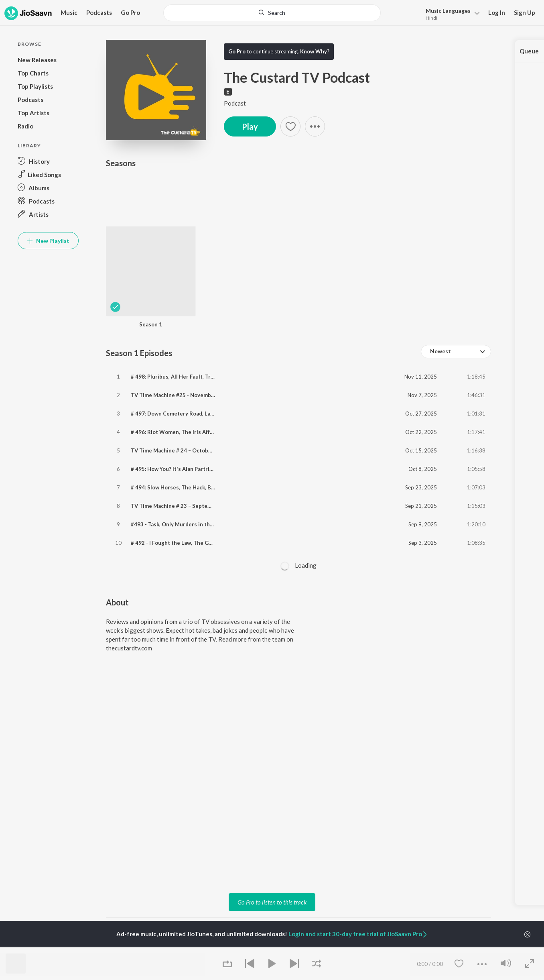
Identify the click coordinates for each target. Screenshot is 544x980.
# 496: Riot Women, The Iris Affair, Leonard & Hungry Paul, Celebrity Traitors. (229, 432)
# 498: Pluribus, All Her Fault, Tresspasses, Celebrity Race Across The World (228, 377)
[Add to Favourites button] (290, 126)
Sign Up (525, 12)
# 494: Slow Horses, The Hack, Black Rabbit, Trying (194, 487)
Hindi (431, 18)
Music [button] (69, 12)
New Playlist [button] (48, 241)
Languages (448, 11)
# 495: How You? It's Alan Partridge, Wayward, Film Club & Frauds (212, 469)
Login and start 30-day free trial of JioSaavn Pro (358, 934)
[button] (315, 126)
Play (250, 126)
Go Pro (130, 12)
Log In (497, 12)
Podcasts (99, 12)
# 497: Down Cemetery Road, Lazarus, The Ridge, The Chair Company (218, 414)
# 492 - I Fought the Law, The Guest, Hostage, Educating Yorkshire (214, 543)
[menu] (450, 13)
